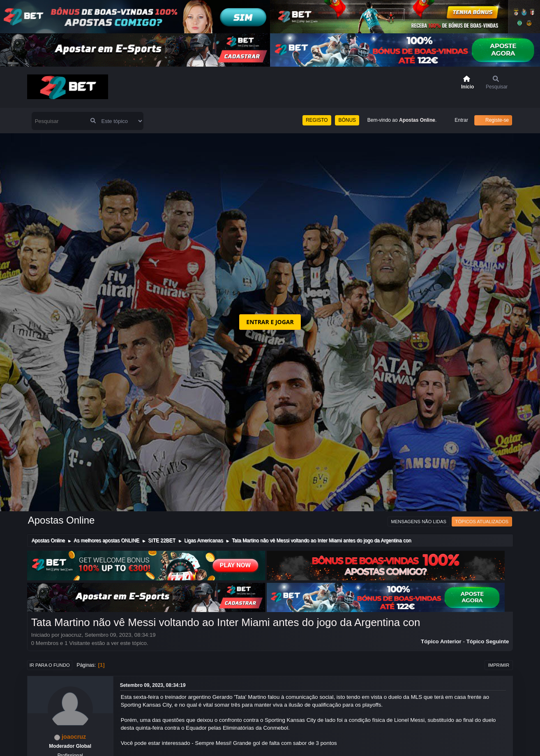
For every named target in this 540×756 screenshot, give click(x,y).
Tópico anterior (441, 641)
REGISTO (317, 120)
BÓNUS (347, 120)
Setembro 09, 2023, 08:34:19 (153, 685)
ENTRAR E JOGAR (270, 322)
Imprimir (499, 665)
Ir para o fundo (50, 665)
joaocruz (74, 737)
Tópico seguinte (488, 641)
